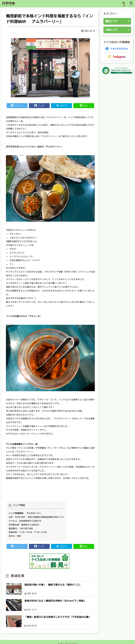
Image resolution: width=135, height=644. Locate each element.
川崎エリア (111, 30)
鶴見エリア (111, 21)
